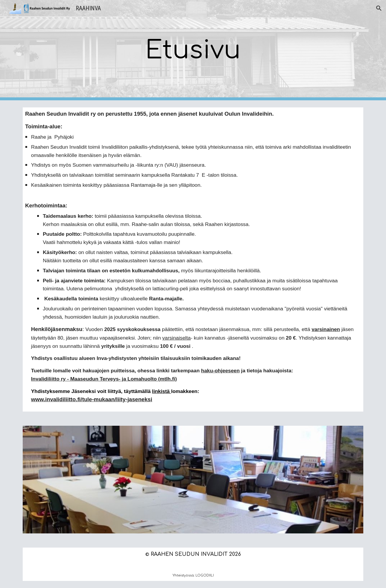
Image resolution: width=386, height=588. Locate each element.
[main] (193, 50)
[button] (379, 8)
